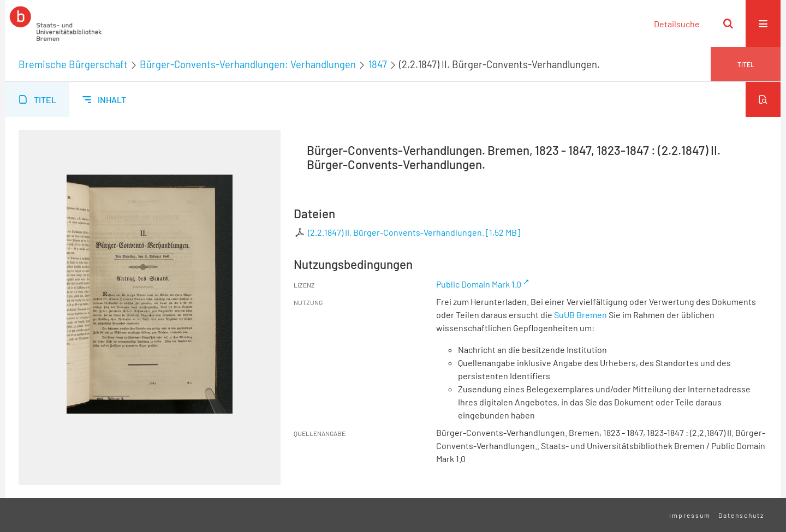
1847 (378, 64)
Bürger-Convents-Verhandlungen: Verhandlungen (248, 64)
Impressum (690, 515)
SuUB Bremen (580, 315)
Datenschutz (741, 515)
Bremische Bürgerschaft (73, 64)
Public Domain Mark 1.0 (479, 284)
